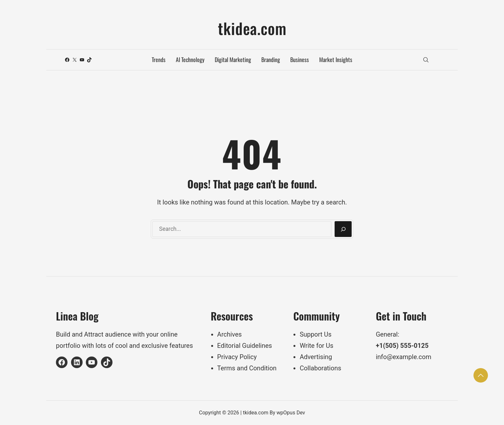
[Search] (343, 229)
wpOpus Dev (291, 413)
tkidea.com (252, 28)
